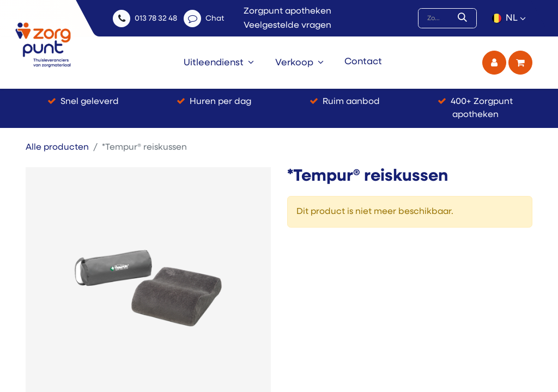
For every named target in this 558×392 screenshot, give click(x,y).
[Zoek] (465, 19)
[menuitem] (219, 63)
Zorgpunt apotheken (287, 11)
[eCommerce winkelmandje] (520, 63)
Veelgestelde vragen (287, 26)
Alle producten (57, 148)
